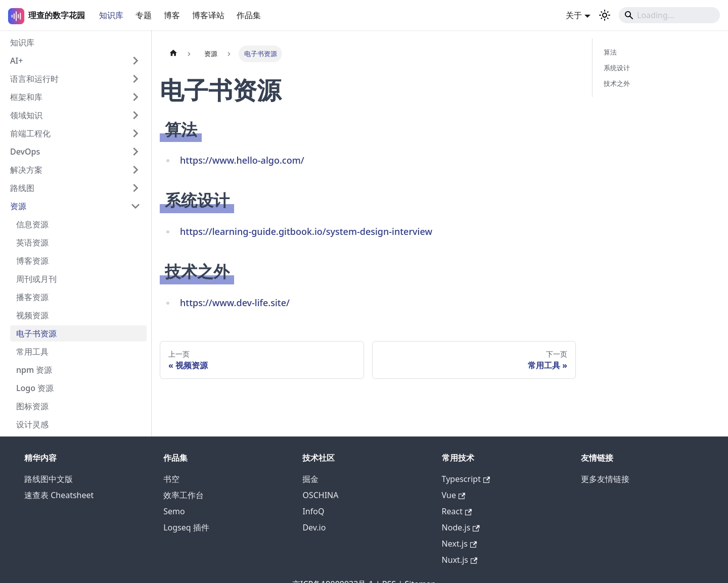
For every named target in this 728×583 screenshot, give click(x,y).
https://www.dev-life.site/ (235, 303)
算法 (610, 52)
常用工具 (32, 352)
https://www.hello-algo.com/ (242, 160)
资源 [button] (18, 206)
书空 (171, 479)
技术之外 (617, 83)
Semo (174, 511)
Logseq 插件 (186, 527)
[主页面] (173, 54)
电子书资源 (36, 333)
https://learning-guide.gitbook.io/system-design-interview (306, 231)
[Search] (669, 15)
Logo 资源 (35, 388)
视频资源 (32, 315)
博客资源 (32, 261)
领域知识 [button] (26, 115)
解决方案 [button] (26, 170)
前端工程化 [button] (30, 133)
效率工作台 (184, 495)
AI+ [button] (16, 61)
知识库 (111, 15)
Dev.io (314, 527)
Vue (454, 495)
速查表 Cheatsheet (59, 495)
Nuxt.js (460, 560)
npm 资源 (34, 370)
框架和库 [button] (26, 97)
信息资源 (32, 224)
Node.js (461, 527)
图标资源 (32, 406)
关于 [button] (574, 15)
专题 (144, 15)
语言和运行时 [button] (34, 79)
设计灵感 (32, 424)
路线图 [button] (22, 188)
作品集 (249, 15)
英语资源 (32, 242)
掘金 (310, 479)
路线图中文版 (49, 479)
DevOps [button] (25, 152)
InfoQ (313, 511)
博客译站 (208, 15)
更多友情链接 (605, 479)
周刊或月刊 (36, 279)
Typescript (466, 479)
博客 (172, 15)
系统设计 (617, 68)
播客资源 (32, 297)
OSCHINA (320, 495)
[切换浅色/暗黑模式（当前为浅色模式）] (605, 15)
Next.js (459, 544)
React (457, 511)
